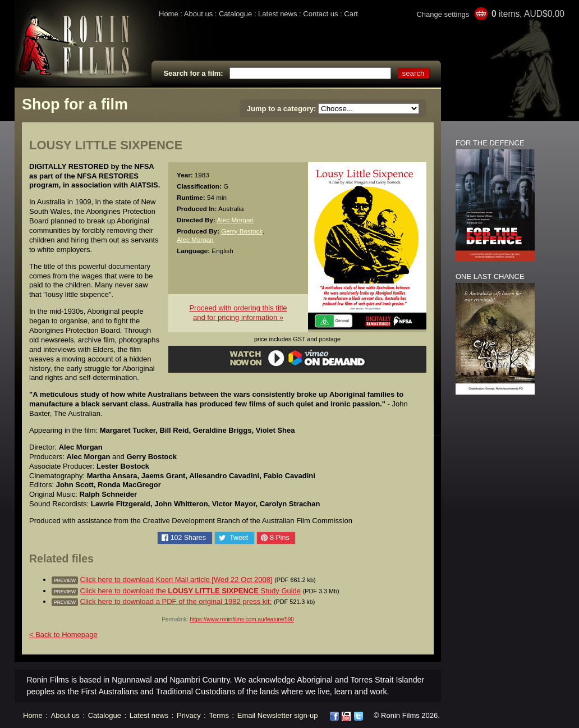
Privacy (189, 715)
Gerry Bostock (242, 231)
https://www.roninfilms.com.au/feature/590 (242, 619)
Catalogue (235, 14)
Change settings (443, 14)
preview (65, 580)
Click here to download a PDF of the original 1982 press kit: (176, 601)
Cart (351, 14)
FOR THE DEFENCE (490, 143)
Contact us (320, 14)
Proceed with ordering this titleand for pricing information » (238, 313)
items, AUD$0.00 (528, 14)
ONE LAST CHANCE (490, 276)
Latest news (277, 14)
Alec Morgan (235, 220)
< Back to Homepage (63, 635)
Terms (219, 715)
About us (198, 14)
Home (169, 14)
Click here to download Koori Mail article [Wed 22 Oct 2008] (176, 580)
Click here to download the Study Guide (191, 591)
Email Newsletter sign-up (278, 715)
